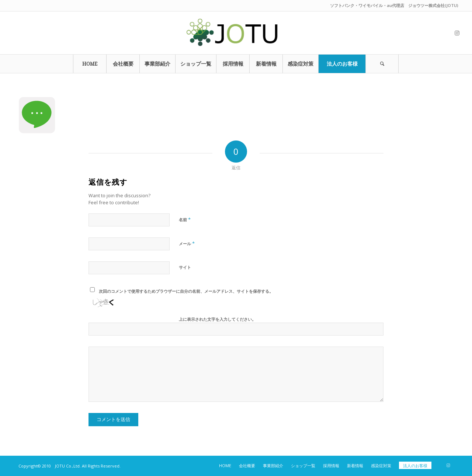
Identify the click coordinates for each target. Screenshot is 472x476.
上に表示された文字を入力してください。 (217, 319)
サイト (185, 267)
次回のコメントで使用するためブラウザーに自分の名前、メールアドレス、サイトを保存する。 (186, 291)
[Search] (382, 64)
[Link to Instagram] (457, 33)
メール (187, 243)
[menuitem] (90, 64)
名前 (185, 219)
